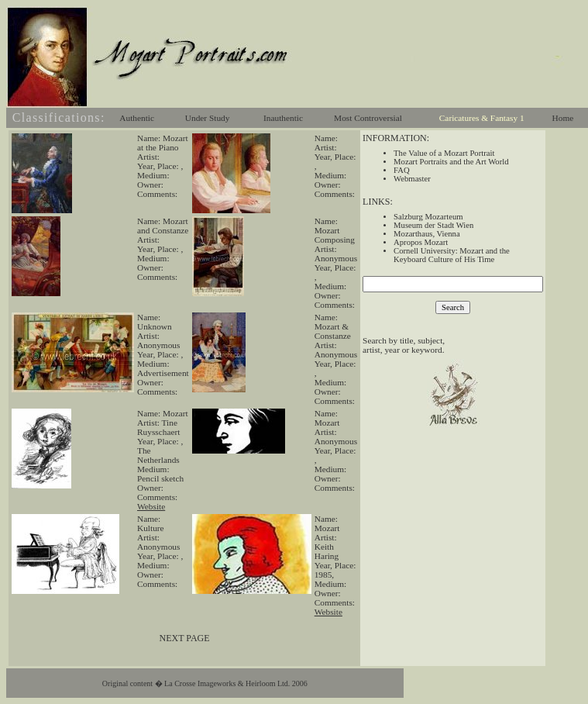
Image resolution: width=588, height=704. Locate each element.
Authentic (137, 118)
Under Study (208, 118)
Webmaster (412, 179)
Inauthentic (283, 118)
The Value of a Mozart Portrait (444, 153)
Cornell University (425, 251)
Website (151, 506)
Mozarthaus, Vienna (427, 234)
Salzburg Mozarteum (428, 217)
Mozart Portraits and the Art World (451, 162)
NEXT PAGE (185, 638)
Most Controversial (368, 118)
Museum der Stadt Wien (433, 225)
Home (563, 118)
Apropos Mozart (421, 242)
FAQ (402, 170)
